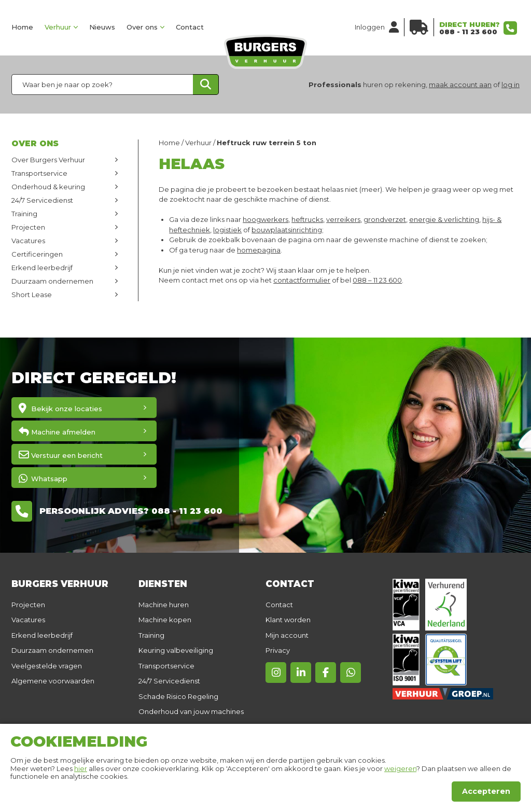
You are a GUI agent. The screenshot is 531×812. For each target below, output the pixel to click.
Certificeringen (37, 254)
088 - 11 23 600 (468, 32)
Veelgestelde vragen (47, 666)
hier (81, 768)
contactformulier (302, 280)
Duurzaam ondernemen (52, 281)
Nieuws (102, 27)
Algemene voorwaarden (53, 681)
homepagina (259, 250)
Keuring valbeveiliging (176, 650)
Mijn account (287, 635)
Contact (190, 27)
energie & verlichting (444, 219)
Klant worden (288, 620)
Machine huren (164, 605)
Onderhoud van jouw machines (191, 711)
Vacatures (28, 241)
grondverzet (385, 219)
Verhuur (58, 27)
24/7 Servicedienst (42, 200)
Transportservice (39, 173)
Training (24, 214)
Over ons (142, 27)
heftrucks (307, 219)
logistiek (227, 230)
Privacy (278, 650)
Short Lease (32, 295)
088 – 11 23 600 (377, 280)
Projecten (28, 227)
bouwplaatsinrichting (287, 230)
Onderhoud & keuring (48, 187)
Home (22, 27)
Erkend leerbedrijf (42, 268)
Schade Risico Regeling (178, 696)
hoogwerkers (265, 219)
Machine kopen (165, 620)
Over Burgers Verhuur (48, 160)
